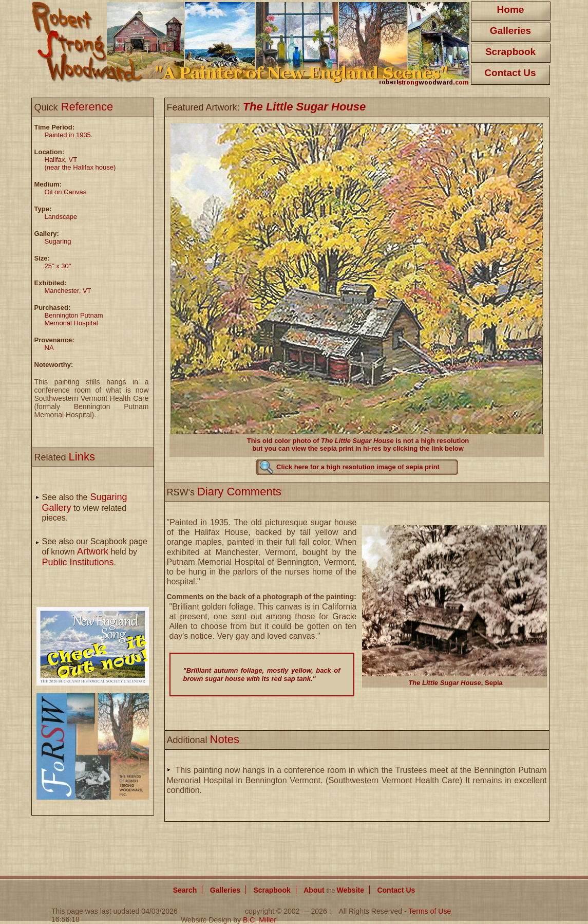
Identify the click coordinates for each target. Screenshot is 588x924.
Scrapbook (510, 52)
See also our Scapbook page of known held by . (95, 552)
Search (185, 890)
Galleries (510, 31)
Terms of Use (430, 911)
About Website (334, 890)
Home (511, 10)
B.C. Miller (260, 920)
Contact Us (510, 73)
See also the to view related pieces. (85, 507)
